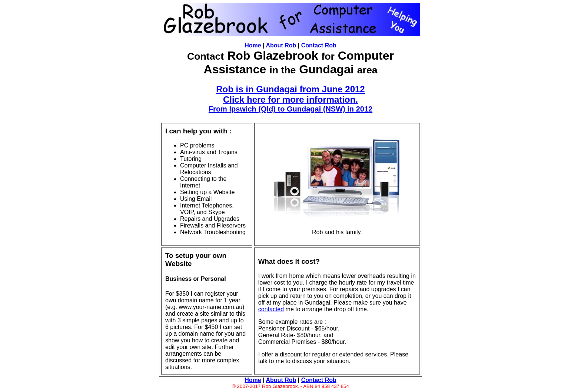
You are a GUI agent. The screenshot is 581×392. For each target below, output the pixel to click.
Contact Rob (319, 45)
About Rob (281, 45)
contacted (271, 309)
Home (253, 45)
